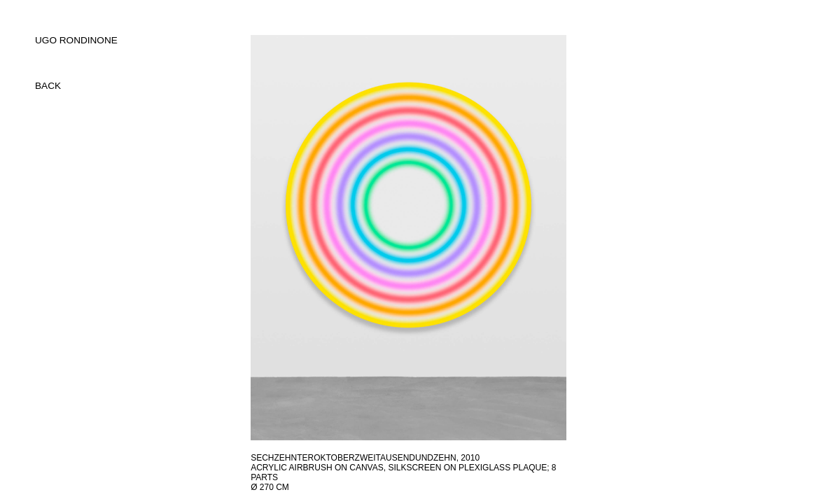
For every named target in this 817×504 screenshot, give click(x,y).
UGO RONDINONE (76, 40)
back (48, 86)
